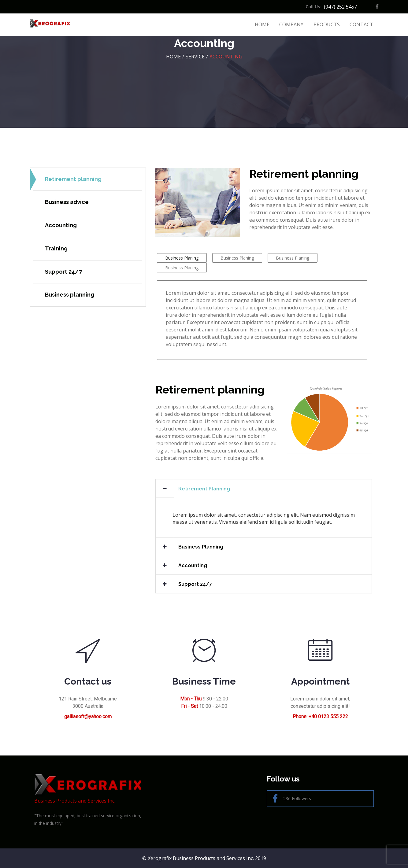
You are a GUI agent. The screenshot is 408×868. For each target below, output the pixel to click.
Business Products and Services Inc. (88, 789)
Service (195, 57)
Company (291, 24)
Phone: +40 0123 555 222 (320, 717)
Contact (361, 24)
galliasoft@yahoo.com (88, 717)
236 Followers (292, 799)
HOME (173, 57)
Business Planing (182, 258)
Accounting (226, 57)
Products (327, 24)
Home (262, 24)
